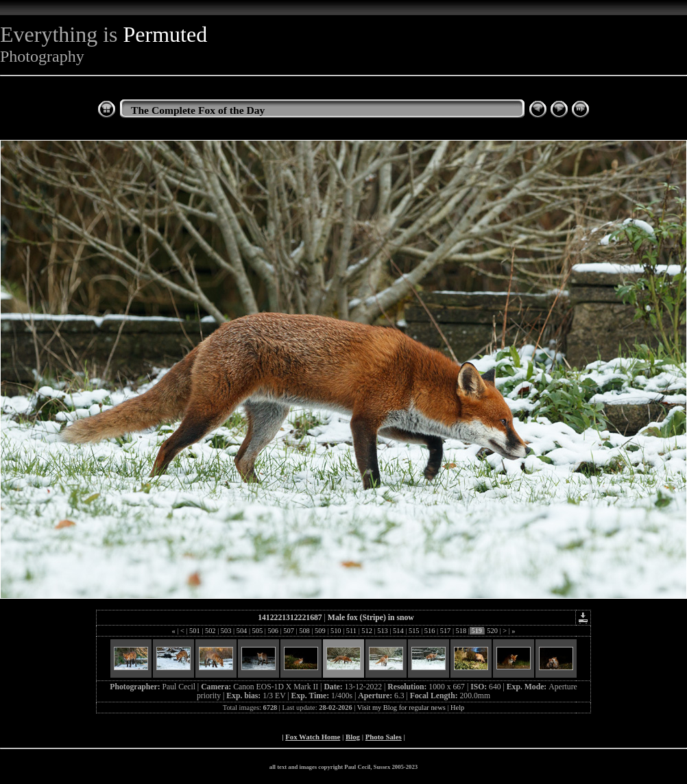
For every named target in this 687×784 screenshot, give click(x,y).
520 (493, 631)
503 (226, 631)
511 (351, 631)
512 (367, 631)
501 (194, 631)
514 (398, 631)
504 (242, 631)
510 (336, 631)
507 (289, 631)
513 (383, 631)
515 (414, 631)
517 (445, 631)
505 (257, 631)
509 (320, 631)
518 (461, 631)
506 (273, 631)
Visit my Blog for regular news (401, 708)
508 (305, 631)
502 (210, 631)
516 (430, 631)
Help (457, 708)
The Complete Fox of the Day (198, 110)
